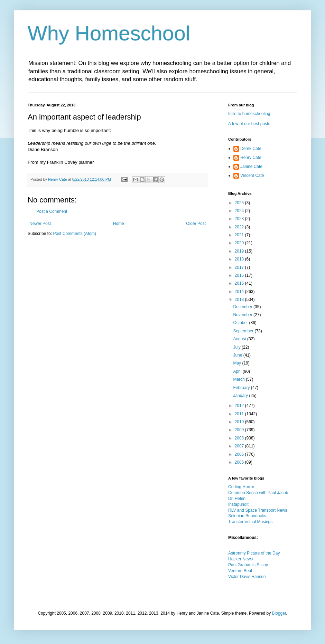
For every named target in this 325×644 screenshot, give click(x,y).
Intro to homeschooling (249, 114)
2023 (240, 219)
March (239, 379)
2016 (240, 275)
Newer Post (40, 224)
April (238, 371)
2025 (240, 203)
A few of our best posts (249, 124)
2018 (240, 259)
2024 (240, 211)
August (240, 339)
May (238, 363)
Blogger (279, 613)
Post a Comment (52, 211)
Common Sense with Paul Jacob (258, 493)
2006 (240, 454)
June (238, 355)
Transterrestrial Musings (250, 522)
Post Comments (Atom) (75, 234)
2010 (240, 422)
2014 (240, 292)
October (241, 323)
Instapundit (238, 504)
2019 (240, 251)
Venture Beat (240, 571)
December (243, 307)
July (237, 347)
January (241, 396)
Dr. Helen (237, 499)
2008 (240, 438)
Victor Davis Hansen (247, 577)
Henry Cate (251, 158)
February (242, 388)
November (243, 315)
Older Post (196, 224)
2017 (240, 267)
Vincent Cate (252, 176)
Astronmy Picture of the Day (254, 553)
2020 (240, 243)
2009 (240, 430)
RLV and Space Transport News (258, 510)
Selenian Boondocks (247, 516)
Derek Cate (251, 149)
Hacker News (240, 559)
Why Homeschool (109, 33)
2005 (240, 462)
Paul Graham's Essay (248, 565)
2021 (240, 235)
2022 (240, 227)
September (244, 331)
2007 (240, 446)
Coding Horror (241, 487)
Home (119, 224)
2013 (240, 300)
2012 (240, 406)
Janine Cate (251, 167)
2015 (240, 283)
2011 (240, 414)
